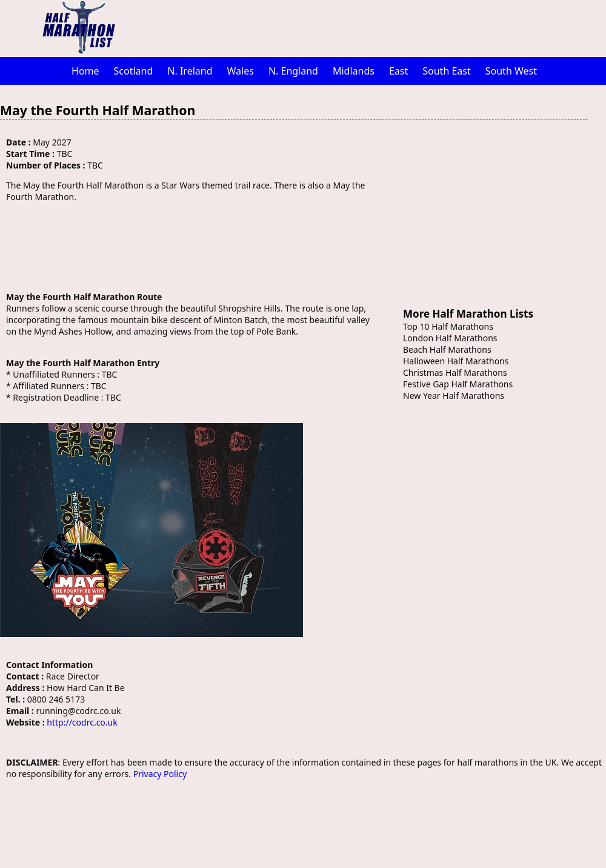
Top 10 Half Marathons (448, 326)
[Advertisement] (367, 27)
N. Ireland (190, 71)
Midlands (354, 71)
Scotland (134, 71)
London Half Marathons (450, 338)
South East (447, 71)
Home (85, 71)
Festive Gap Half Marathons (458, 384)
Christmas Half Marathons (455, 372)
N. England (293, 71)
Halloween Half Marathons (456, 361)
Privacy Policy (160, 774)
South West (511, 71)
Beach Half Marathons (447, 349)
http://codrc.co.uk (82, 722)
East (398, 71)
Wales (241, 71)
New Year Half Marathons (454, 396)
